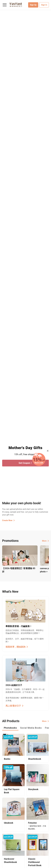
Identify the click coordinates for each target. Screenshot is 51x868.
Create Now (8, 520)
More (45, 541)
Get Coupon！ (25, 463)
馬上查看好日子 (15, 706)
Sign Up (33, 5)
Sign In (44, 5)
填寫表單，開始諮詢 (17, 647)
